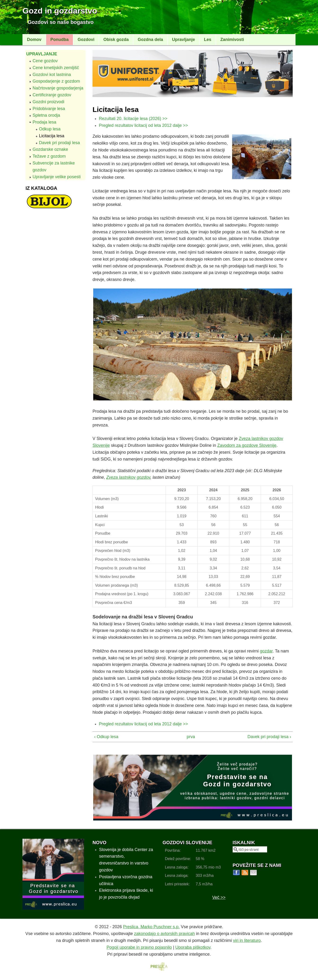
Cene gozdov (45, 61)
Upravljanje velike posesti (57, 177)
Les (208, 40)
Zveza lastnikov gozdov (128, 477)
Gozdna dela (150, 40)
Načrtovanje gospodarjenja (58, 88)
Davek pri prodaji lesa (60, 143)
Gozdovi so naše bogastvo (61, 22)
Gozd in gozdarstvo (60, 11)
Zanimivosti (232, 40)
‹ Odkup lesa (106, 737)
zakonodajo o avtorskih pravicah (164, 934)
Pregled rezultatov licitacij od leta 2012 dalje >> (143, 125)
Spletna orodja (46, 115)
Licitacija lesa (52, 136)
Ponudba (60, 40)
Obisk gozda (116, 40)
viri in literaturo (247, 940)
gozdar (266, 651)
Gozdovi (86, 40)
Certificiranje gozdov (52, 95)
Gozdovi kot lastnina (52, 75)
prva (191, 737)
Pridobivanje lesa (49, 109)
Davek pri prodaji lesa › (269, 737)
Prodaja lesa (44, 122)
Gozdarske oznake (50, 149)
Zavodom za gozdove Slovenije (247, 445)
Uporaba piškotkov (193, 947)
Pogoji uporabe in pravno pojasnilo (139, 947)
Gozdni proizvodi (49, 102)
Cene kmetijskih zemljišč (56, 68)
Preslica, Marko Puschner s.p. (151, 927)
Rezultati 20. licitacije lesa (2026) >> (133, 119)
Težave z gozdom (49, 156)
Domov (34, 40)
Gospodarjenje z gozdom (56, 81)
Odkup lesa (50, 129)
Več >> (219, 897)
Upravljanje (183, 40)
